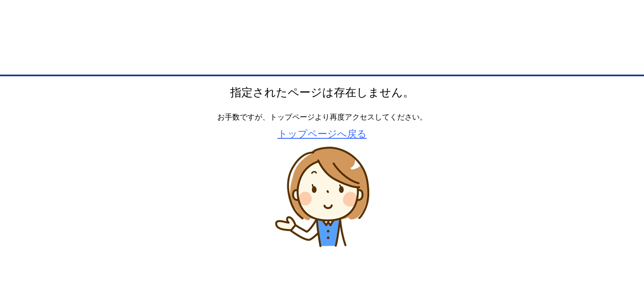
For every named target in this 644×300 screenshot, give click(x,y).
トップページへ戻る (322, 134)
